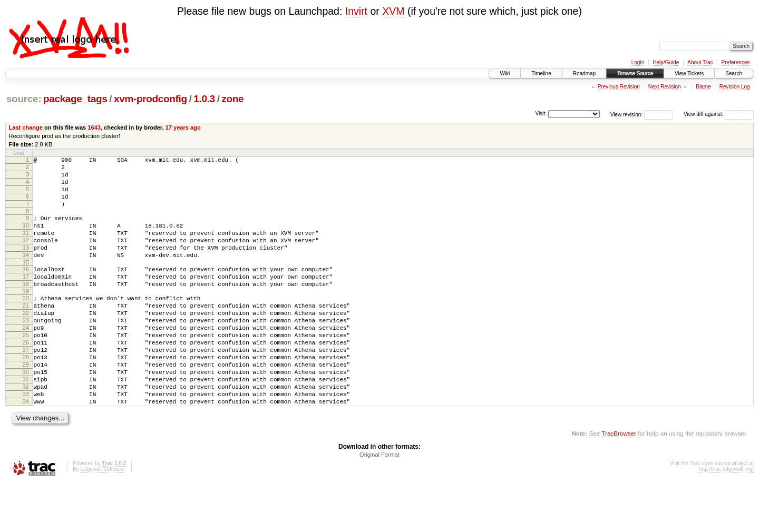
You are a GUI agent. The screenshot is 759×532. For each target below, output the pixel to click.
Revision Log (735, 87)
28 (26, 395)
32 (26, 431)
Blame (703, 87)
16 (26, 290)
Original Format (379, 504)
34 (26, 449)
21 (26, 332)
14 (26, 274)
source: (24, 99)
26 (26, 377)
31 (26, 422)
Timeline (541, 73)
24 (26, 359)
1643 (94, 127)
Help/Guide (666, 62)
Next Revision (665, 87)
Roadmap (584, 73)
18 (26, 308)
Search (734, 73)
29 (26, 404)
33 (26, 440)
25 (26, 368)
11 (26, 247)
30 (26, 413)
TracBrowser (619, 482)
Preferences (736, 62)
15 (26, 283)
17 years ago (183, 127)
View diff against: (719, 114)
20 (26, 323)
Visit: (541, 114)
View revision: (627, 114)
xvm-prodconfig (150, 99)
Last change (26, 127)
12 (26, 256)
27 (26, 386)
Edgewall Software (102, 518)
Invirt (356, 11)
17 (26, 299)
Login (638, 62)
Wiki (505, 73)
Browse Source (635, 73)
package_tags (75, 99)
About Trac (700, 62)
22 (26, 341)
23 (26, 350)
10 (26, 238)
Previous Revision (619, 87)
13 (26, 265)
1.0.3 (204, 99)
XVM (393, 11)
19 (26, 317)
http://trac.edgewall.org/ (726, 518)
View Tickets (689, 73)
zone (232, 99)
